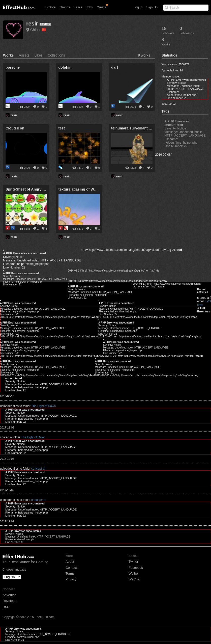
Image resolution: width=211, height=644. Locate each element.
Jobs (89, 7)
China (38, 30)
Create (102, 7)
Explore (50, 7)
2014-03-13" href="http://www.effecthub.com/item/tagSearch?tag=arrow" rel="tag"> (117, 281)
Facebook (136, 568)
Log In (138, 7)
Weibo (133, 573)
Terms (70, 573)
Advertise (9, 595)
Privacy (71, 579)
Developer (10, 601)
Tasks (78, 7)
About (70, 562)
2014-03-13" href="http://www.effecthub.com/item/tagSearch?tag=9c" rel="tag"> (114, 271)
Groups (65, 7)
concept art (39, 469)
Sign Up (152, 7)
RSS (6, 607)
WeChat (134, 579)
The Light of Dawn (43, 406)
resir (32, 24)
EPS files (160, 295)
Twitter (133, 562)
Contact (71, 568)
